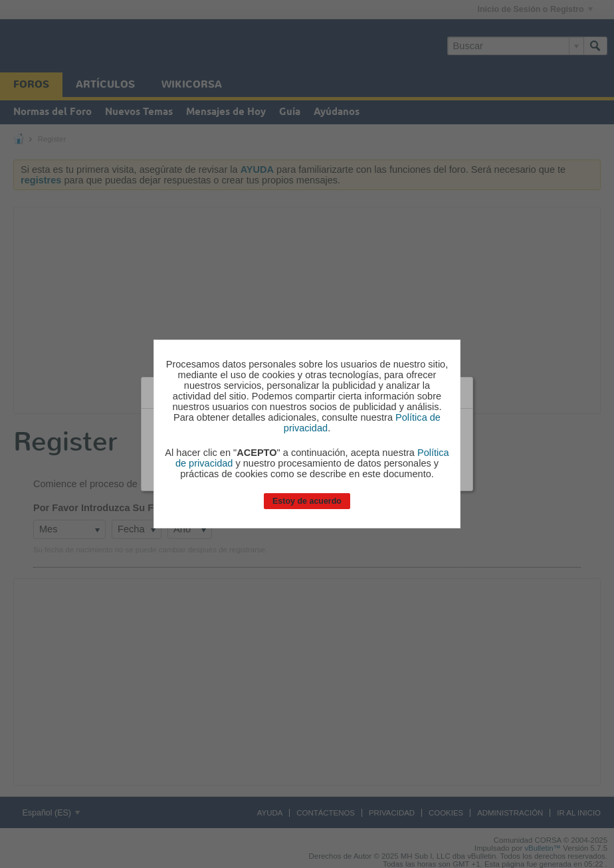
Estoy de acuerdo (307, 501)
